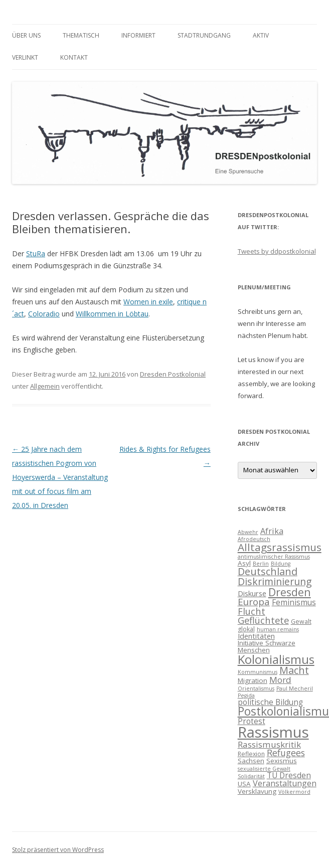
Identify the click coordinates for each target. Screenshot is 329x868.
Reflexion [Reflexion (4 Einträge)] (251, 754)
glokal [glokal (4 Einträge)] (246, 629)
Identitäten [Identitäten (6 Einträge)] (256, 636)
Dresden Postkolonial (173, 374)
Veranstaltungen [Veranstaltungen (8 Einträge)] (285, 783)
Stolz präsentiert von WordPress (58, 850)
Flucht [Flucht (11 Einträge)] (252, 611)
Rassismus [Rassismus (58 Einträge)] (273, 732)
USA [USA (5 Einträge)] (244, 784)
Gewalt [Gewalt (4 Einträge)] (301, 622)
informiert (138, 35)
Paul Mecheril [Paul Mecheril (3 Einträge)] (295, 688)
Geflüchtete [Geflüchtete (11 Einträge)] (263, 620)
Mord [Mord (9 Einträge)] (280, 680)
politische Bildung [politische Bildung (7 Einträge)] (270, 702)
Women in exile (148, 302)
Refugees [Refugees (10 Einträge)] (286, 753)
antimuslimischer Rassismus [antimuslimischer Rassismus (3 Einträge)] (274, 557)
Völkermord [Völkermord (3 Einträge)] (294, 792)
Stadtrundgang (204, 35)
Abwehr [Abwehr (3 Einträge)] (248, 532)
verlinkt (25, 57)
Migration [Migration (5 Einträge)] (253, 680)
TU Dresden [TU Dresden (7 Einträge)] (289, 775)
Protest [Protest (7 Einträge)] (252, 721)
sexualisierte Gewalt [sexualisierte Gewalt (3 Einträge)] (264, 769)
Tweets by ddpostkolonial (277, 251)
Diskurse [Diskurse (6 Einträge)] (252, 593)
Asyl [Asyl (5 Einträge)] (244, 563)
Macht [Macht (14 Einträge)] (294, 670)
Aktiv (261, 35)
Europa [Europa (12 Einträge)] (254, 602)
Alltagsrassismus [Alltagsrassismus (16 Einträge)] (280, 547)
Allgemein (45, 386)
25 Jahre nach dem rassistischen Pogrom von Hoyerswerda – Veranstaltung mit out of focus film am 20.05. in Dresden (60, 477)
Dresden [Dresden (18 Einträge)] (290, 592)
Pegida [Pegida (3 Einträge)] (246, 696)
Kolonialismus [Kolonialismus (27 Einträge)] (276, 659)
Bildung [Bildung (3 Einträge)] (281, 564)
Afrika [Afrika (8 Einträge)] (272, 531)
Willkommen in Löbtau (112, 314)
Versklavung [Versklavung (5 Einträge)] (257, 791)
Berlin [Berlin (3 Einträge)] (261, 564)
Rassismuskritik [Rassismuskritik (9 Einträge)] (269, 744)
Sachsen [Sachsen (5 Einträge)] (251, 761)
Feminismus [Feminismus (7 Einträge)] (294, 602)
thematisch (81, 35)
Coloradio (44, 314)
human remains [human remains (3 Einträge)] (278, 629)
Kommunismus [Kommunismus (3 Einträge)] (258, 672)
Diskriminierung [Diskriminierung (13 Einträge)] (275, 581)
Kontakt (74, 57)
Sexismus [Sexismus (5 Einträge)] (282, 761)
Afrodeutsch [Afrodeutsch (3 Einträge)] (254, 539)
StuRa (36, 253)
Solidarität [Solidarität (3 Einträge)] (251, 776)
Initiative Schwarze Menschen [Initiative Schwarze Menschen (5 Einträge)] (267, 646)
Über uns (26, 35)
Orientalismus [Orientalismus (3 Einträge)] (256, 688)
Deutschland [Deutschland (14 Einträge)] (268, 571)
